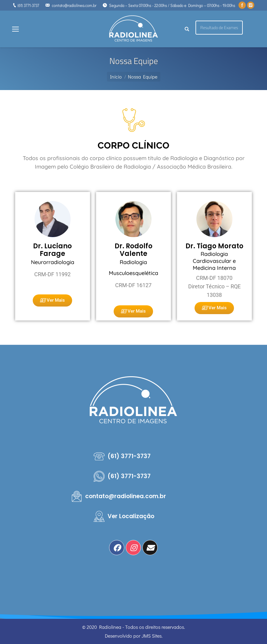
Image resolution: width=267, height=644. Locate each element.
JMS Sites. (152, 636)
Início (116, 77)
